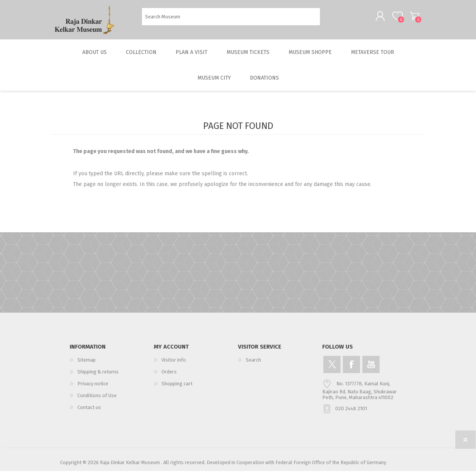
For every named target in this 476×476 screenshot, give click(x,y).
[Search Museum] (231, 19)
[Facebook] (351, 369)
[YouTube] (371, 369)
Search (328, 19)
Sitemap (86, 365)
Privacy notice (93, 389)
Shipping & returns (98, 377)
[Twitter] (332, 369)
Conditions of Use (97, 400)
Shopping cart (407, 19)
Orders (169, 377)
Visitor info (174, 365)
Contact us (89, 412)
